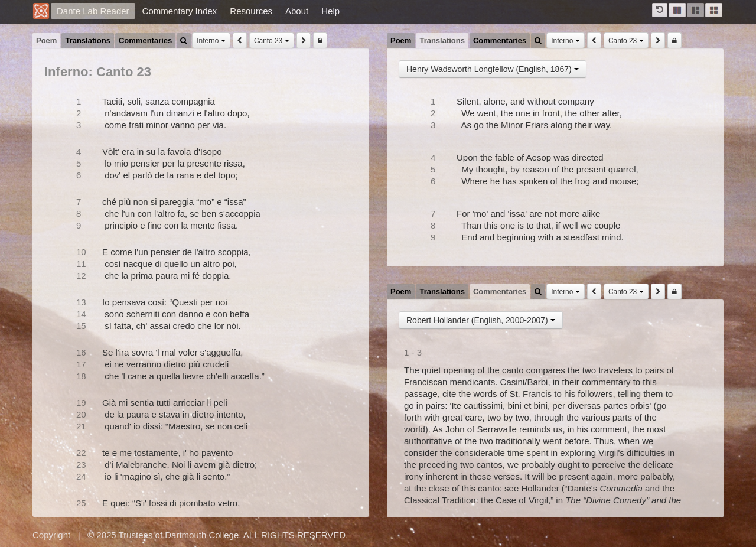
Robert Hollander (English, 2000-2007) (481, 320)
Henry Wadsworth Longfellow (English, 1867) (493, 69)
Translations (88, 40)
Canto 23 (272, 41)
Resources (251, 11)
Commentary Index (180, 11)
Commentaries (145, 40)
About (297, 11)
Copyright (51, 535)
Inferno (211, 41)
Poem (46, 40)
